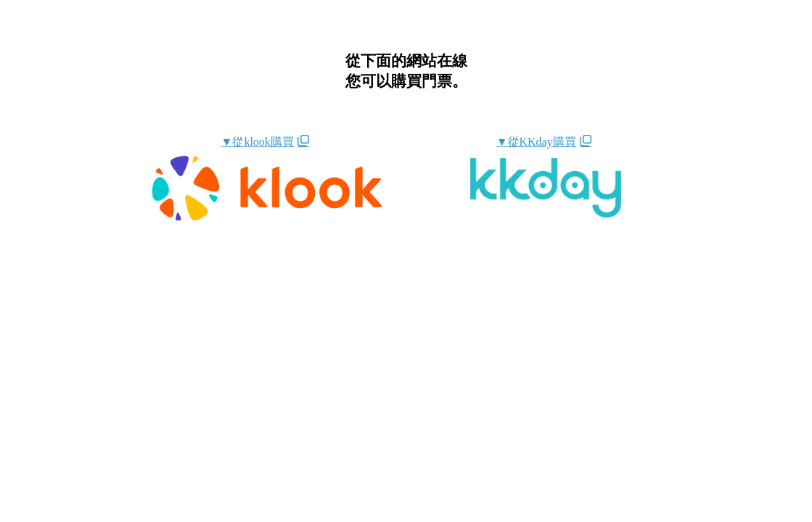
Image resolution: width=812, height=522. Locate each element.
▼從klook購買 (258, 142)
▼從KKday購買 (536, 142)
